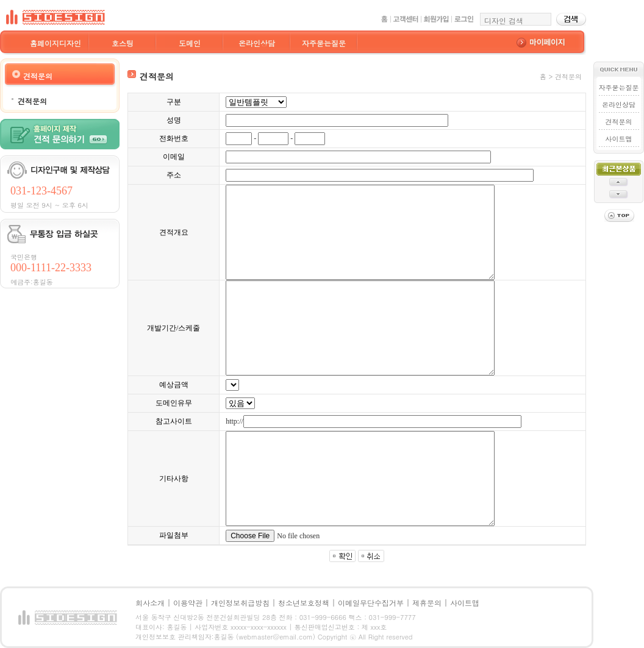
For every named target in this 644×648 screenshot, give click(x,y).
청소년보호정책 (304, 603)
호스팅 (123, 43)
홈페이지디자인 (55, 43)
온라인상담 (257, 43)
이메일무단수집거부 (371, 603)
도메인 (190, 43)
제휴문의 (427, 603)
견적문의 (32, 101)
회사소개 (150, 603)
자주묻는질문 (324, 43)
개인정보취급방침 (240, 603)
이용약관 (188, 603)
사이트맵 (619, 139)
